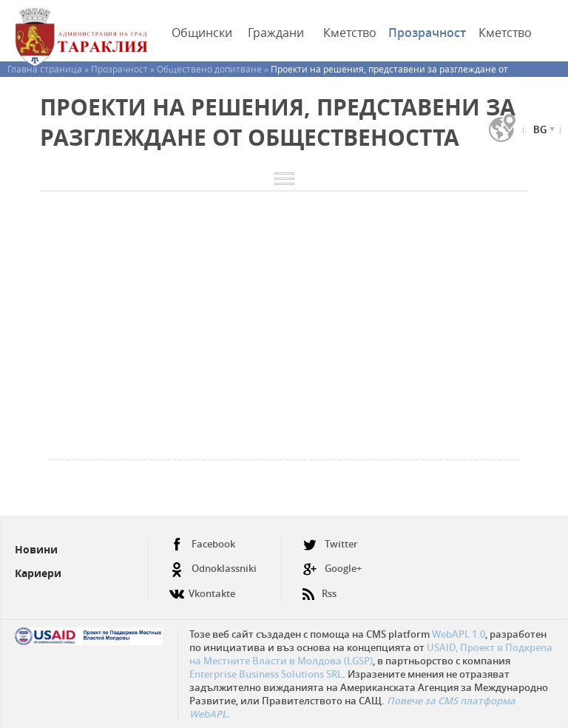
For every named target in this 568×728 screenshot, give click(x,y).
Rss (319, 588)
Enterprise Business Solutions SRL (266, 674)
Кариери (38, 573)
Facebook (202, 544)
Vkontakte (202, 588)
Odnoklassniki (213, 569)
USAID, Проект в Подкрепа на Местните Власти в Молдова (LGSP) (371, 654)
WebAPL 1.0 (459, 634)
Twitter (330, 544)
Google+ (332, 569)
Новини (36, 549)
